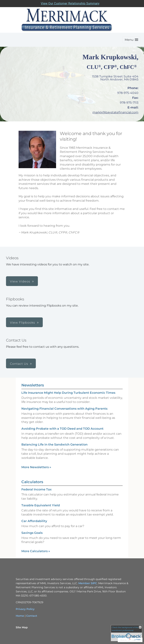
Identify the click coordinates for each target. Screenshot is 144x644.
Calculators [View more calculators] (32, 482)
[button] (131, 40)
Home (20, 616)
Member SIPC (88, 583)
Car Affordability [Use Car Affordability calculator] (34, 521)
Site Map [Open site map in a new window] (22, 627)
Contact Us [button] (19, 364)
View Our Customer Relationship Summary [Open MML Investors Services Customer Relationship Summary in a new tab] (70, 3)
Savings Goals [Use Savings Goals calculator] (32, 533)
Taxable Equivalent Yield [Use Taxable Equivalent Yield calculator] (41, 505)
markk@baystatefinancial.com (115, 112)
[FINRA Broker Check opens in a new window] (126, 633)
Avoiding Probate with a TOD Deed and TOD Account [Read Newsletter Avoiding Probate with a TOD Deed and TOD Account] (62, 429)
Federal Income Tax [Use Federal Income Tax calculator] (36, 489)
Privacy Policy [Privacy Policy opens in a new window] (25, 609)
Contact (32, 616)
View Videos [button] (20, 281)
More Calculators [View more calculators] (36, 551)
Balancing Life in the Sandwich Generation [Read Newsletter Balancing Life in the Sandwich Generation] (54, 445)
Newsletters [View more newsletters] (33, 385)
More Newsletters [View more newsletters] (36, 467)
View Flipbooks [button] (22, 323)
